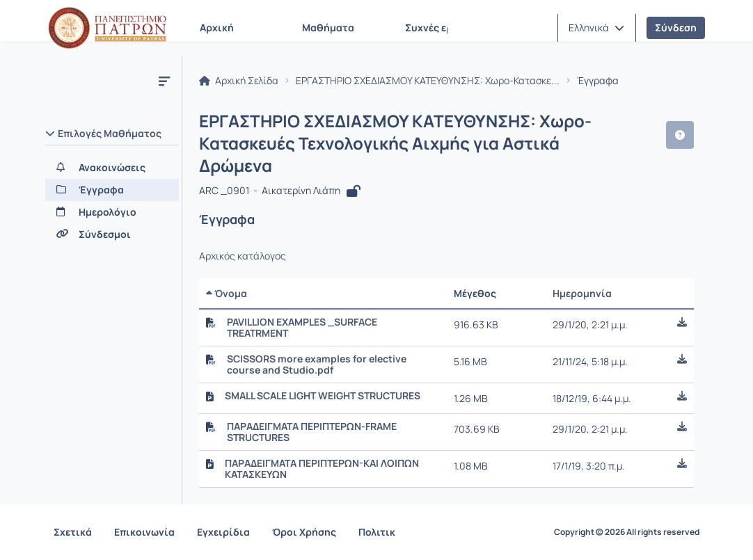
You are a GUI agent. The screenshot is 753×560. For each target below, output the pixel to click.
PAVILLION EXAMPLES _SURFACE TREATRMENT (302, 328)
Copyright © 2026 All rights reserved (627, 532)
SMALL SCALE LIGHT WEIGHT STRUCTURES (323, 396)
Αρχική (217, 27)
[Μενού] (164, 81)
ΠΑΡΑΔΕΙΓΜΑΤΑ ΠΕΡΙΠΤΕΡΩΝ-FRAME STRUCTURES (312, 432)
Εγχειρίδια (223, 532)
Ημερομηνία (582, 293)
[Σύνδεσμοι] (112, 234)
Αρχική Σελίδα (239, 81)
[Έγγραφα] (112, 190)
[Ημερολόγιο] (112, 212)
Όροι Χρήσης (304, 532)
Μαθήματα (328, 27)
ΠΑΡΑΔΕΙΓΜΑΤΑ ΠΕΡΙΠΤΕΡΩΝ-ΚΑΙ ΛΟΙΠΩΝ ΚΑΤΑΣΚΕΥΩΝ (322, 469)
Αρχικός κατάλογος (243, 256)
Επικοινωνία (144, 532)
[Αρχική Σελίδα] (107, 28)
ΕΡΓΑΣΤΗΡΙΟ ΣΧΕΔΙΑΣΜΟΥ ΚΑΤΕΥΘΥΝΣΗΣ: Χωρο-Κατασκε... (428, 81)
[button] (596, 28)
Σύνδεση (676, 27)
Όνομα (227, 293)
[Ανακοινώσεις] (112, 168)
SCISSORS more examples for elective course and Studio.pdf (317, 365)
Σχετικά (73, 532)
